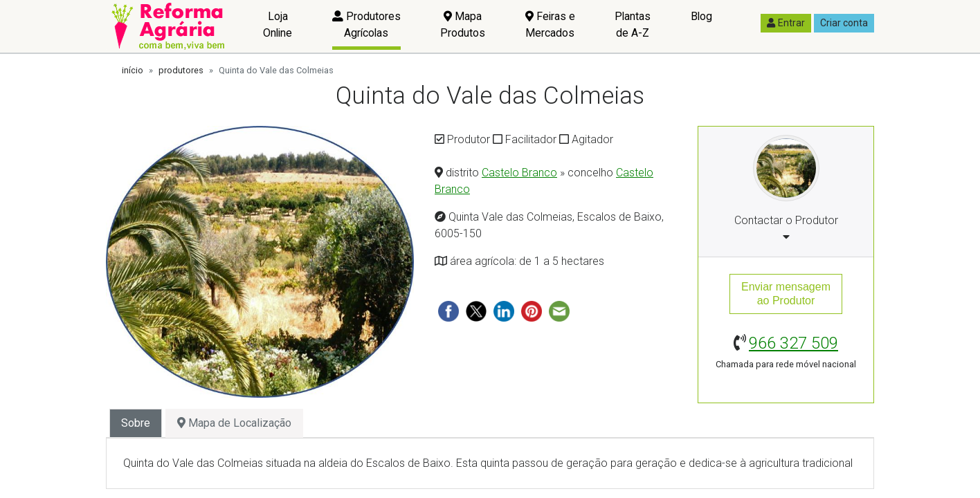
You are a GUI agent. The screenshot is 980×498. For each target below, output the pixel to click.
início (133, 70)
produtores (181, 70)
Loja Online (278, 25)
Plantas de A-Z (633, 25)
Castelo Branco (519, 173)
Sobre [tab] (136, 423)
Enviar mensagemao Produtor (786, 294)
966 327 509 (793, 343)
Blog (701, 16)
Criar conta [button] (844, 23)
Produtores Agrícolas (366, 25)
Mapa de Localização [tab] (234, 423)
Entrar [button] (786, 23)
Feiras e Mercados (550, 25)
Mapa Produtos (463, 25)
